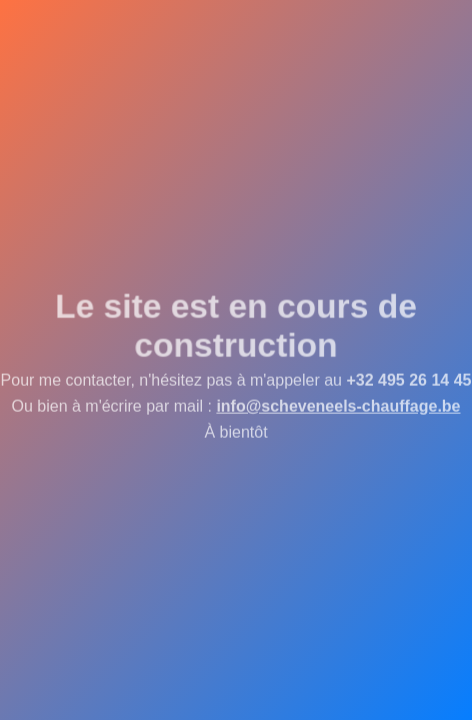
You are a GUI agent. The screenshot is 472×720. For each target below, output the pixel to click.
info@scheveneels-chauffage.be (338, 407)
